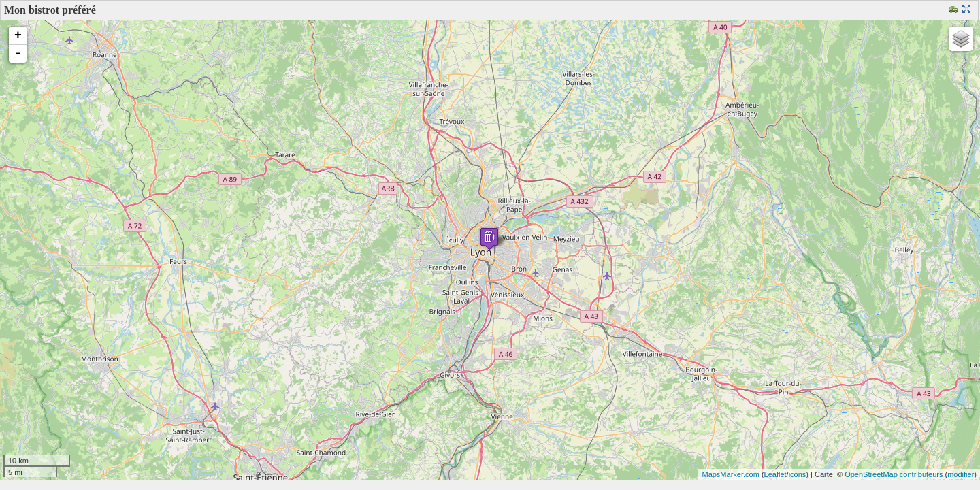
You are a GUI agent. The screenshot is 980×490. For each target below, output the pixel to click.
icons (798, 474)
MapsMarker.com (730, 474)
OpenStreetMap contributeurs (894, 474)
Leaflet (775, 474)
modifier (961, 474)
